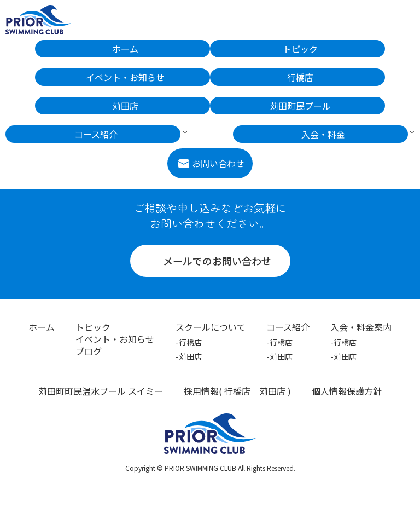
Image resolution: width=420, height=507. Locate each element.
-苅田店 (189, 356)
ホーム (42, 327)
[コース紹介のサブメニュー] (185, 131)
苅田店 (272, 391)
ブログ (89, 351)
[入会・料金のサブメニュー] (412, 131)
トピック (93, 327)
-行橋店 (189, 342)
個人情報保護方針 (347, 391)
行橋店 (237, 391)
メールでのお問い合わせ (217, 261)
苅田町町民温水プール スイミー (101, 391)
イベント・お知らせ (115, 339)
